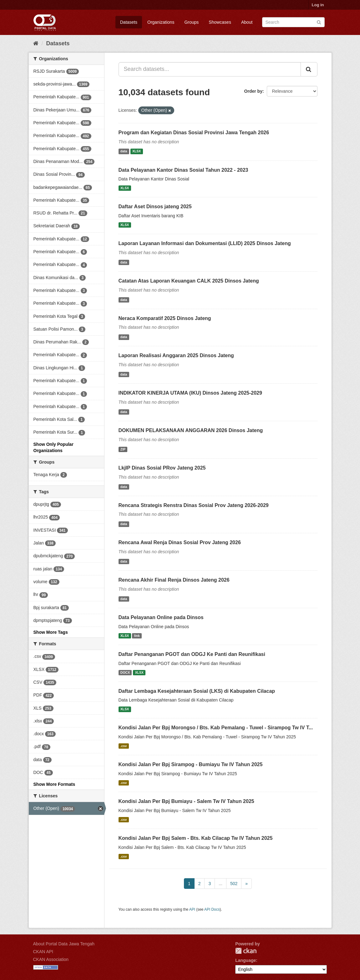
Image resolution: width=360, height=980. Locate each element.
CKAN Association (51, 959)
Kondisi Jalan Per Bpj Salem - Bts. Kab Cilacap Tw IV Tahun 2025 (196, 838)
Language (246, 960)
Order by (253, 91)
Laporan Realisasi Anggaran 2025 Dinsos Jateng (176, 355)
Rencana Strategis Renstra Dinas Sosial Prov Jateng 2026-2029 (194, 505)
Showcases (220, 22)
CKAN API (43, 952)
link (137, 636)
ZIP (123, 449)
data (124, 151)
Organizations (161, 22)
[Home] (36, 43)
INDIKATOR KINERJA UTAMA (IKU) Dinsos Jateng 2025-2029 (190, 393)
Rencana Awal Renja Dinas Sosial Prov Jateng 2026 (180, 542)
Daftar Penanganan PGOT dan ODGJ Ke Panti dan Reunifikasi (192, 654)
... (221, 884)
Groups (191, 22)
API (192, 909)
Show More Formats (54, 784)
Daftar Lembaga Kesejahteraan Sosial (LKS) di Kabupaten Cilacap (197, 691)
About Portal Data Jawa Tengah (64, 944)
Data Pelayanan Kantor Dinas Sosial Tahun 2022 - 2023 (183, 170)
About (247, 22)
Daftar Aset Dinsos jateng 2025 (155, 207)
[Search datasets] (293, 22)
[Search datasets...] (210, 69)
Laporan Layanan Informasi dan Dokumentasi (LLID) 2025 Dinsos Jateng (205, 243)
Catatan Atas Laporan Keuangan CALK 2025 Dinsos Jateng (189, 281)
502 (234, 884)
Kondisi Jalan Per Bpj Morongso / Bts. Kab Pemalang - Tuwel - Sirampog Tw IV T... (216, 728)
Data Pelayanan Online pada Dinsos (161, 617)
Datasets (129, 22)
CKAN (246, 951)
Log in (318, 5)
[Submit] (319, 22)
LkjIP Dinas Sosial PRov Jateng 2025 (162, 468)
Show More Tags (51, 632)
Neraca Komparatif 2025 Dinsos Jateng (165, 318)
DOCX (125, 672)
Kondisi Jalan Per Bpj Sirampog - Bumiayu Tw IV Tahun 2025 (191, 764)
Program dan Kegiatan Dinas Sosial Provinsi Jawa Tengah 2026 (194, 133)
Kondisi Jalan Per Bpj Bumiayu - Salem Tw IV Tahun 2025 (186, 801)
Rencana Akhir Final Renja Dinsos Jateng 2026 (174, 580)
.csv (124, 746)
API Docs (212, 909)
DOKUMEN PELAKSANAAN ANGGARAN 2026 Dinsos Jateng (191, 430)
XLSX (137, 151)
